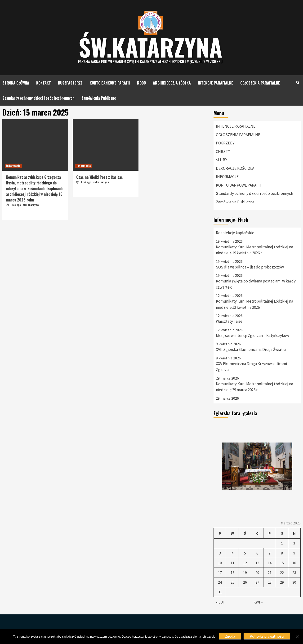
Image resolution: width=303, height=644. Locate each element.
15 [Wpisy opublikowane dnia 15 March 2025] (282, 563)
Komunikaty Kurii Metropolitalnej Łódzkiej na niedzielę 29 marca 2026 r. (254, 387)
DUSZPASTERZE (70, 83)
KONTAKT (44, 83)
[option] (257, 466)
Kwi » (258, 602)
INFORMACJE (227, 177)
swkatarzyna (31, 205)
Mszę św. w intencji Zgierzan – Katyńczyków (252, 335)
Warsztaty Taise (229, 321)
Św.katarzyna (150, 47)
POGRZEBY (225, 143)
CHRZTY (223, 152)
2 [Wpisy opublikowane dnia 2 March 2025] (294, 543)
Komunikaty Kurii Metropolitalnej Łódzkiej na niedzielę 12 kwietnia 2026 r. (254, 304)
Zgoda (230, 636)
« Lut (221, 602)
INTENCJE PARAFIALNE (216, 83)
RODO (141, 83)
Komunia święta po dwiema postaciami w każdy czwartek (256, 284)
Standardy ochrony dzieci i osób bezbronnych (38, 98)
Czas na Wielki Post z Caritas (100, 177)
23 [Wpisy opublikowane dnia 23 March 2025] (294, 572)
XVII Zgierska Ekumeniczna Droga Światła (251, 349)
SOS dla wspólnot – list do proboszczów (250, 267)
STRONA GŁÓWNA (16, 83)
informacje (13, 166)
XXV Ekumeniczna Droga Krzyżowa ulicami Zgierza (251, 367)
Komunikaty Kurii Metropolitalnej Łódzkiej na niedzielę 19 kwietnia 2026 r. (254, 250)
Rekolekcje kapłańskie (235, 233)
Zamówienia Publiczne (99, 98)
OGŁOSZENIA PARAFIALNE (260, 83)
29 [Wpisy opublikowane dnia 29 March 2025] (282, 582)
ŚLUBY (221, 160)
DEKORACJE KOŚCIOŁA (235, 168)
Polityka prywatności (267, 636)
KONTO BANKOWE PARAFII (110, 83)
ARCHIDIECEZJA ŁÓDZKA (172, 83)
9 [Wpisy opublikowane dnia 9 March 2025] (294, 553)
